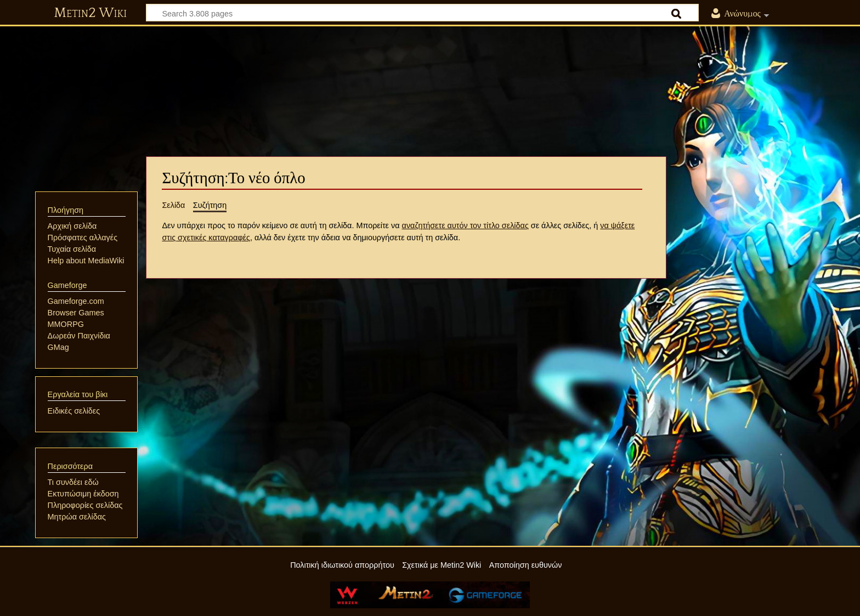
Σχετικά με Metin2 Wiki (442, 565)
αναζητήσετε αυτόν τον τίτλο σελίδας (465, 225)
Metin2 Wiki (90, 13)
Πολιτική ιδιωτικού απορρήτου (342, 565)
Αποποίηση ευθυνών (526, 565)
